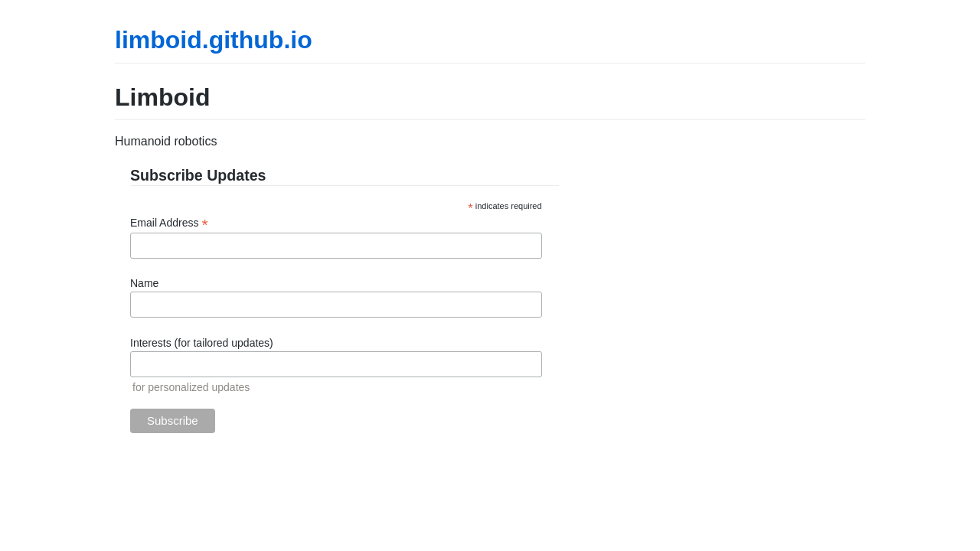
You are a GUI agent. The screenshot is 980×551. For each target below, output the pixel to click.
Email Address (169, 223)
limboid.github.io (214, 40)
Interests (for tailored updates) (202, 343)
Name (144, 283)
